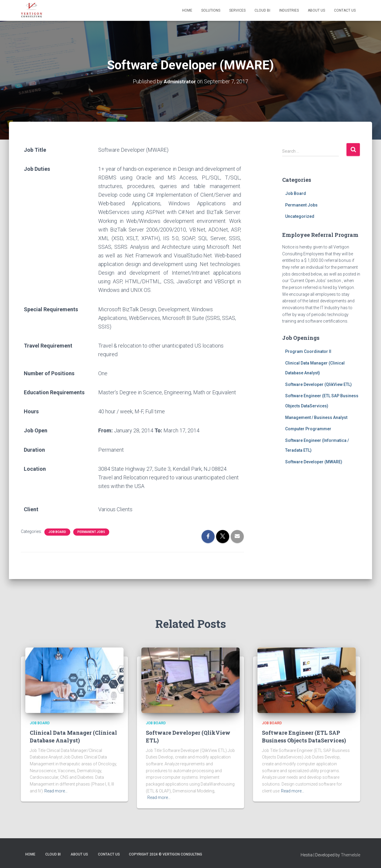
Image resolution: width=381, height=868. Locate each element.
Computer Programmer (308, 428)
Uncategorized (300, 216)
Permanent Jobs (91, 532)
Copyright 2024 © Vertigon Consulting (165, 854)
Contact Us (345, 10)
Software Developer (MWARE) (314, 462)
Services (237, 10)
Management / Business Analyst (316, 417)
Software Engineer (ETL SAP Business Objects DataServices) (304, 736)
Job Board (57, 532)
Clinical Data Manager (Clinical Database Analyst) (73, 736)
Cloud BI (262, 10)
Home (187, 10)
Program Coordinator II (308, 351)
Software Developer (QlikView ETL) (318, 384)
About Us (316, 10)
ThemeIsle (350, 855)
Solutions (211, 10)
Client (31, 509)
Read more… (56, 791)
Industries (289, 10)
